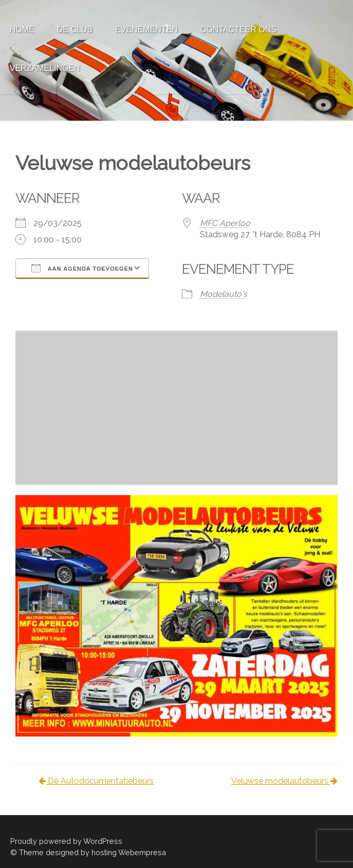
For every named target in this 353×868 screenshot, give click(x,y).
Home (22, 30)
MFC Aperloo (225, 223)
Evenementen (146, 30)
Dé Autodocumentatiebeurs (96, 781)
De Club (75, 30)
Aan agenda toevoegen (82, 268)
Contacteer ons (238, 30)
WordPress (103, 841)
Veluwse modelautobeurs (284, 781)
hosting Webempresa (129, 852)
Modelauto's (224, 294)
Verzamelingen (45, 68)
